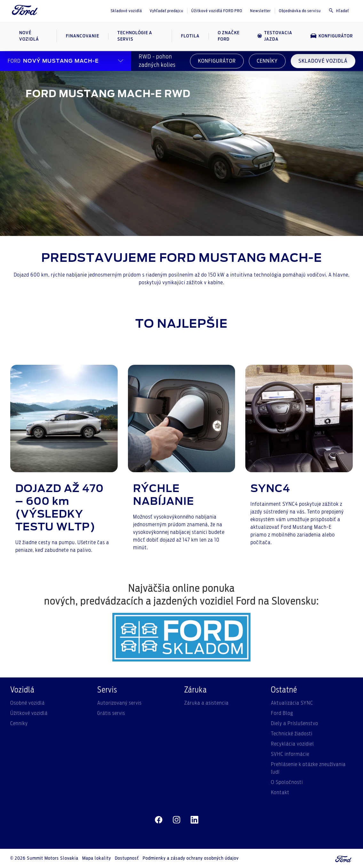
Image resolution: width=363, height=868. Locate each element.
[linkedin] (194, 820)
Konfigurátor (331, 36)
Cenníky (19, 723)
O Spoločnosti (287, 782)
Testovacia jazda (275, 36)
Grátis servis (111, 713)
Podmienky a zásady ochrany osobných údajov (191, 858)
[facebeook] (159, 820)
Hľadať (339, 11)
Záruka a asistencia (206, 703)
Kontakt (280, 793)
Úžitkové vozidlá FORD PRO (217, 11)
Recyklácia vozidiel (292, 744)
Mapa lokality (97, 858)
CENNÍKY (267, 61)
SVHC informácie (290, 754)
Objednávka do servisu (300, 11)
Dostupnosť (127, 858)
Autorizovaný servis (119, 703)
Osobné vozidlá (28, 703)
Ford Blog (282, 713)
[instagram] (177, 820)
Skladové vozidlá (126, 11)
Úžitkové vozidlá (29, 713)
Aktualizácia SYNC (292, 703)
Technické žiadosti (292, 734)
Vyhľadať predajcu (166, 11)
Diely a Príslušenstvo (295, 723)
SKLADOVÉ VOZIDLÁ (323, 61)
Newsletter (260, 11)
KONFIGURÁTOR (217, 61)
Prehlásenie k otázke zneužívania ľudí (308, 768)
